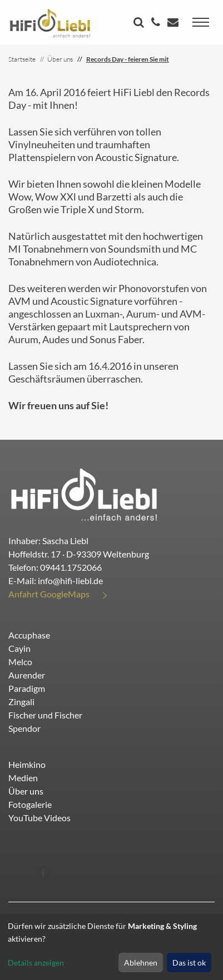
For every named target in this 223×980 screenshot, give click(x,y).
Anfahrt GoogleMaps (49, 594)
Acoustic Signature (136, 157)
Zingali (21, 702)
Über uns (26, 791)
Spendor (24, 728)
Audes (56, 339)
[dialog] (111, 947)
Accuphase (29, 635)
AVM (19, 301)
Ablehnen (141, 963)
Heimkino (27, 764)
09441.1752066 (71, 567)
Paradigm (27, 688)
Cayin (19, 648)
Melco (20, 662)
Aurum (141, 314)
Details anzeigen (36, 963)
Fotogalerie (30, 804)
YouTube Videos (39, 818)
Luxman (102, 314)
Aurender (27, 675)
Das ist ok (189, 963)
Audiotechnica (125, 262)
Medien (23, 778)
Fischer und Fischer (45, 715)
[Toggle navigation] (201, 22)
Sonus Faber (116, 339)
